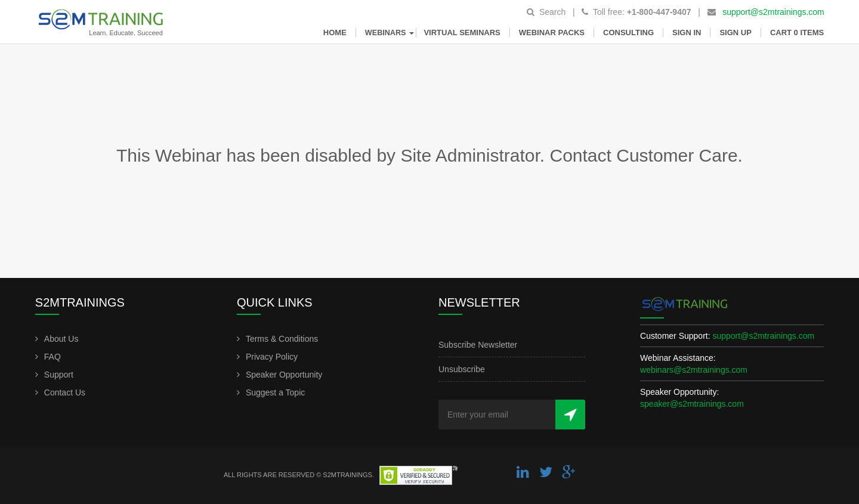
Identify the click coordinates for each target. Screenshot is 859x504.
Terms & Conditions (282, 339)
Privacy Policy (272, 357)
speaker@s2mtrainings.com (692, 404)
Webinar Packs (552, 33)
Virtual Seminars (462, 33)
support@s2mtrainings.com (773, 12)
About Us (61, 339)
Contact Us (65, 392)
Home (335, 33)
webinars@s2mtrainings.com (694, 370)
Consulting (628, 33)
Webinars (391, 33)
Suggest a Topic (275, 392)
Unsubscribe (462, 369)
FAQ (52, 357)
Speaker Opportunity (284, 375)
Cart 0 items (797, 33)
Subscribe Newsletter (478, 345)
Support (59, 375)
